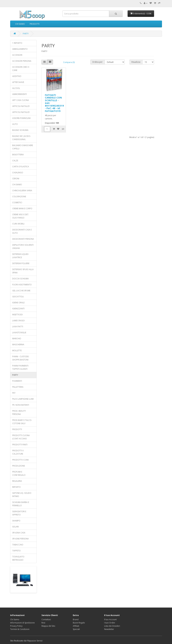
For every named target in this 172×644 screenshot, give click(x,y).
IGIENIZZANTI (18, 309)
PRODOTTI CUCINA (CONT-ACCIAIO (21, 437)
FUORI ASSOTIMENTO (22, 285)
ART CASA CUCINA (21, 100)
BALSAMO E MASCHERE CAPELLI (23, 147)
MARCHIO (17, 339)
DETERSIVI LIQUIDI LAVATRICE (20, 256)
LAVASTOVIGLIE (19, 333)
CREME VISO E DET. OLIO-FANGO (21, 216)
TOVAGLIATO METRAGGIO (18, 558)
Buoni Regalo (79, 623)
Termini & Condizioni (20, 629)
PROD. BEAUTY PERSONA (19, 413)
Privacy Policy (16, 626)
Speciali (76, 629)
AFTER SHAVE (18, 82)
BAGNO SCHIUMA (20, 130)
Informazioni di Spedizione (22, 623)
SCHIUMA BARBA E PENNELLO (21, 504)
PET (14, 393)
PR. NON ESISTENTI (21, 405)
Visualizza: (136, 62)
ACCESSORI (17, 55)
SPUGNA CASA (19, 533)
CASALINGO (18, 173)
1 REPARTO (17, 43)
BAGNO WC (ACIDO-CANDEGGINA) (22, 138)
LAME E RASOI (18, 321)
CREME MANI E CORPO (22, 208)
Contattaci (46, 619)
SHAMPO (16, 521)
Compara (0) (69, 62)
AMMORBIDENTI (20, 94)
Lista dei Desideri (112, 626)
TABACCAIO (18, 545)
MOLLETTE (17, 350)
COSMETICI (17, 202)
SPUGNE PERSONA (21, 539)
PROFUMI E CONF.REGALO (19, 473)
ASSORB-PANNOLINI (21, 118)
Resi (43, 623)
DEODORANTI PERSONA (23, 239)
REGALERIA (17, 481)
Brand (76, 619)
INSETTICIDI (17, 315)
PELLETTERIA (18, 387)
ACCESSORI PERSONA (22, 61)
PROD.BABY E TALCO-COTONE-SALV (22, 422)
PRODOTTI (35, 24)
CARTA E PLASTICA (21, 167)
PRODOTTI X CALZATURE (18, 452)
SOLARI (16, 527)
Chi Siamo (15, 619)
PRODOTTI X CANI (20, 460)
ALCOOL (16, 88)
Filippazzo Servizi (35, 641)
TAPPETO (16, 551)
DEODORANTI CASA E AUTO (22, 231)
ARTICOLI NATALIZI (21, 106)
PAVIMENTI (17, 381)
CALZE (15, 161)
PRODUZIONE (19, 466)
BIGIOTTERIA (18, 155)
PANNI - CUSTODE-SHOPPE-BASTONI (21, 358)
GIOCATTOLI (18, 297)
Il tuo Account (110, 619)
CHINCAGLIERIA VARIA (22, 191)
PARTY (26, 34)
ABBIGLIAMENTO (20, 49)
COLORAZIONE (19, 197)
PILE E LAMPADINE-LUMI (23, 399)
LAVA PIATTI (18, 327)
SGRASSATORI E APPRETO (19, 513)
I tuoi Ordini (110, 623)
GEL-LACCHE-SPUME (21, 291)
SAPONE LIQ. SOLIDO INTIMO (22, 495)
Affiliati (76, 626)
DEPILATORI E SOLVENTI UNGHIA (23, 247)
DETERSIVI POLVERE (21, 263)
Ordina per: (98, 62)
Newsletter (109, 629)
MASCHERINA (18, 345)
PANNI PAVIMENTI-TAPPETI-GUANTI (21, 367)
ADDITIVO (17, 76)
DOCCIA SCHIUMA (21, 279)
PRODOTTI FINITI (20, 445)
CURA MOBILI (18, 224)
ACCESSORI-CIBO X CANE (21, 69)
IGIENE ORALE (18, 303)
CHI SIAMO (20, 24)
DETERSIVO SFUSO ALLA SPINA (23, 271)
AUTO (15, 124)
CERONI (16, 179)
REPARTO (16, 487)
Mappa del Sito (48, 626)
